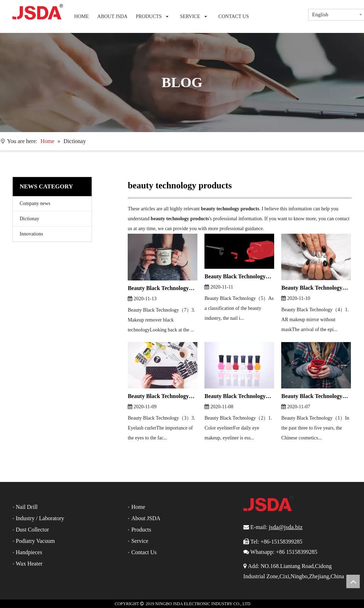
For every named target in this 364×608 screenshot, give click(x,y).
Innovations (31, 234)
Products (141, 530)
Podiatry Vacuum (35, 541)
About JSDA (146, 518)
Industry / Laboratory (40, 518)
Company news (35, 203)
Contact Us (144, 552)
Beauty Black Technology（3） (163, 396)
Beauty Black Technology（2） (239, 396)
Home (138, 507)
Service (140, 541)
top (353, 581)
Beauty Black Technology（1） (316, 396)
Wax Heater (29, 564)
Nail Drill (27, 507)
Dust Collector (33, 530)
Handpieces (29, 552)
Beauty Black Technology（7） (163, 288)
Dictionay (30, 219)
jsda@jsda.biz (286, 527)
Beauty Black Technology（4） (316, 288)
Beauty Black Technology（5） (239, 276)
